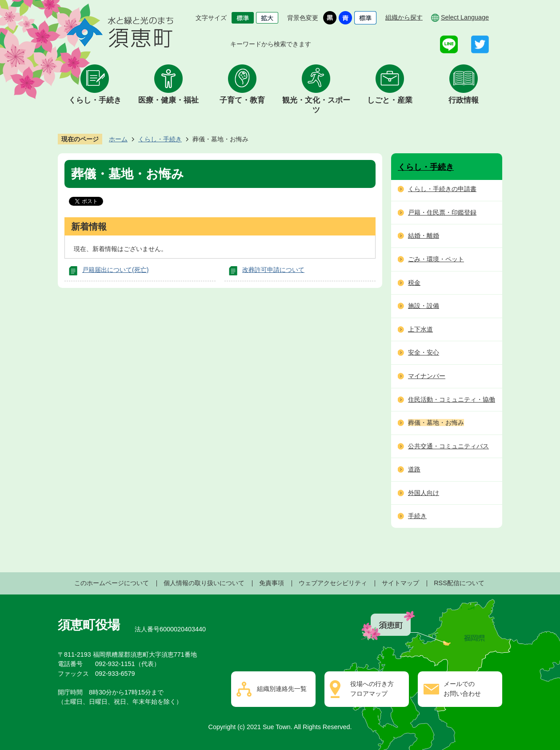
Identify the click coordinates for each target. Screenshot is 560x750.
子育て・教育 (242, 100)
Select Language (465, 17)
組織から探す (404, 17)
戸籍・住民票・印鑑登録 (442, 212)
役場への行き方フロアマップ (372, 689)
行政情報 (464, 100)
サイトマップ (400, 583)
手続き (417, 516)
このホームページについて (112, 583)
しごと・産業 (390, 100)
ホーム (118, 139)
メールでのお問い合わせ (462, 689)
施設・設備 (424, 306)
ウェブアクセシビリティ (333, 583)
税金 (414, 283)
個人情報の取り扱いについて (204, 583)
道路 (414, 469)
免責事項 (272, 583)
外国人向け (424, 493)
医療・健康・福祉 (168, 100)
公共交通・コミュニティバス (448, 446)
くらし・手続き (95, 100)
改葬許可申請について (273, 270)
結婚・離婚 (424, 235)
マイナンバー (427, 376)
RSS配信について (459, 583)
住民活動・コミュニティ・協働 (452, 399)
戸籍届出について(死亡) (116, 270)
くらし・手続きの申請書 (442, 189)
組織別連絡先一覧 (282, 689)
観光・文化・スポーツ (316, 105)
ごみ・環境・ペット (436, 259)
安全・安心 (424, 352)
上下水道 (420, 329)
